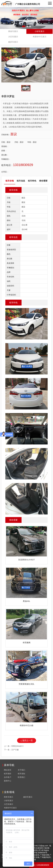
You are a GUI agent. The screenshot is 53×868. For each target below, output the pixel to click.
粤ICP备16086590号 (39, 853)
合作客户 (8, 777)
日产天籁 (15, 750)
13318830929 (41, 865)
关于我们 (21, 770)
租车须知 (21, 774)
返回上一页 (28, 740)
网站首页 (8, 770)
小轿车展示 (39, 31)
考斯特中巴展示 (39, 37)
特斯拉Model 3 (17, 746)
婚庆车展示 (13, 42)
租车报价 (8, 774)
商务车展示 (13, 31)
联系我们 (21, 777)
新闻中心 (8, 781)
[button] (24, 26)
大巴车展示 (13, 37)
